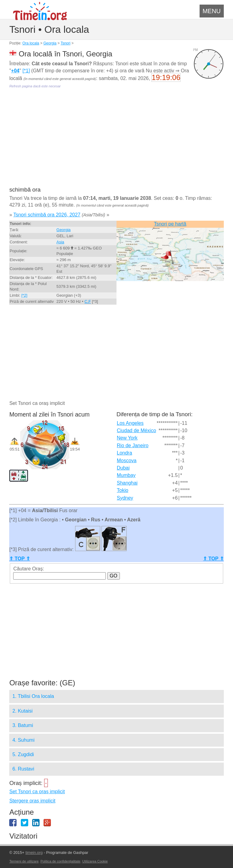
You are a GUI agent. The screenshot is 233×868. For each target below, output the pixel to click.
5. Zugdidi (23, 754)
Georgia (50, 43)
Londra (124, 453)
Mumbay (126, 475)
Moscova (127, 461)
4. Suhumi (23, 740)
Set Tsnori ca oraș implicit (37, 792)
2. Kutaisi (22, 711)
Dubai (123, 468)
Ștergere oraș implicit (32, 801)
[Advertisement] (116, 142)
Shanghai (127, 483)
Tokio (122, 490)
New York (127, 438)
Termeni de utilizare (24, 861)
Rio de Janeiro (133, 445)
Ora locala (31, 43)
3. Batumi (23, 725)
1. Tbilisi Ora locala (33, 696)
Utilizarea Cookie (95, 861)
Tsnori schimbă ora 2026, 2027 (47, 215)
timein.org (34, 853)
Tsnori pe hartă (170, 224)
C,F (88, 301)
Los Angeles (130, 423)
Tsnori (66, 43)
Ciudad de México (136, 430)
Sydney (125, 498)
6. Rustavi (23, 769)
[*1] (26, 71)
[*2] (25, 295)
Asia (60, 242)
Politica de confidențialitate (60, 861)
